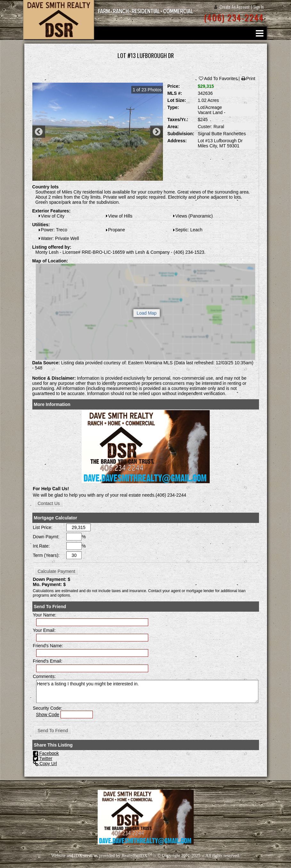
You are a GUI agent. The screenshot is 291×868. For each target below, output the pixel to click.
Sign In (259, 7)
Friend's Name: (48, 646)
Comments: (44, 676)
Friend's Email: (48, 661)
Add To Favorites (218, 79)
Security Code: (48, 708)
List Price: (43, 527)
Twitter (43, 758)
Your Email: (44, 630)
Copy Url (45, 764)
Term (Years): (46, 555)
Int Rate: (41, 546)
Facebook (46, 753)
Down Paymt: (46, 537)
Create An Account (235, 7)
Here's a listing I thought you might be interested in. (147, 691)
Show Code (48, 715)
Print (248, 79)
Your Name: (45, 615)
